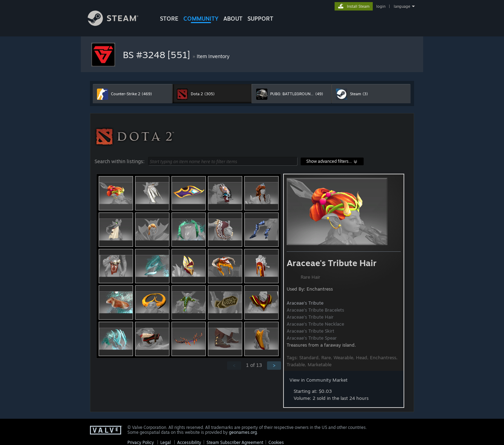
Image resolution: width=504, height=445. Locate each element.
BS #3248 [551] (158, 55)
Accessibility (189, 442)
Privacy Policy (141, 442)
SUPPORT (260, 19)
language (402, 6)
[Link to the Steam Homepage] (118, 24)
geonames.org (243, 432)
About (233, 19)
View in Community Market (318, 380)
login (381, 6)
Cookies (276, 442)
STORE (169, 19)
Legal (166, 442)
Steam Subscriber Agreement (235, 442)
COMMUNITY (201, 19)
